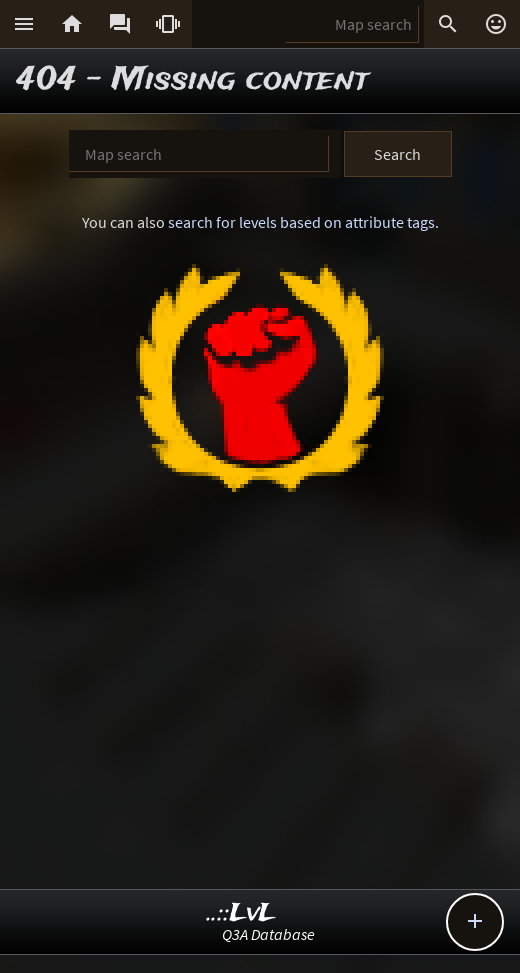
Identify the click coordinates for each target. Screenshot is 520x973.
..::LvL (241, 913)
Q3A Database (268, 934)
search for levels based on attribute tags (301, 222)
